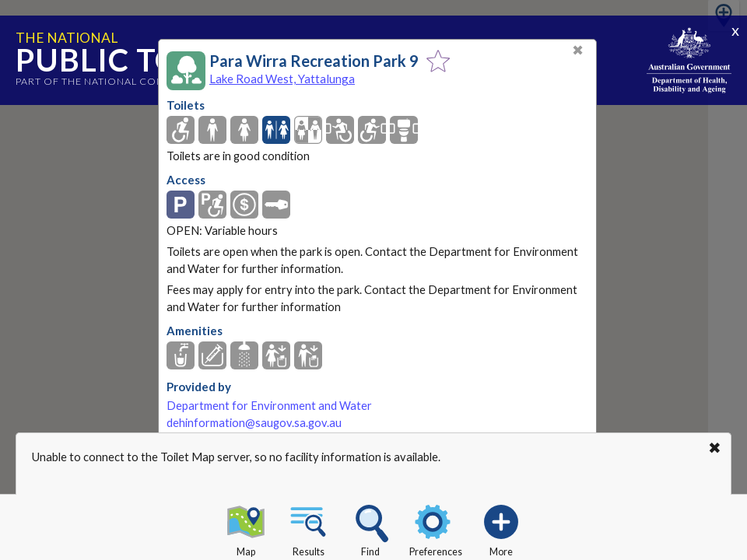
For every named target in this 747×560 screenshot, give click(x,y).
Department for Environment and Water (269, 406)
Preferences (436, 528)
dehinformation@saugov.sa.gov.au (254, 423)
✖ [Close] (578, 50)
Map (246, 528)
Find (370, 528)
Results (308, 528)
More (501, 528)
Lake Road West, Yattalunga (282, 79)
